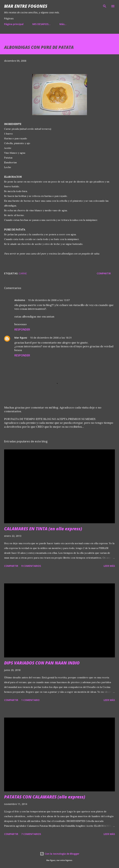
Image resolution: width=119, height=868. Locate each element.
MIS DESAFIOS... (41, 24)
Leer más (109, 566)
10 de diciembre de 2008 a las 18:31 (51, 338)
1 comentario (30, 700)
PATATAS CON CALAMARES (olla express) (45, 797)
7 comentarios (31, 834)
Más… (63, 24)
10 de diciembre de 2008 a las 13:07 (49, 300)
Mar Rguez (21, 338)
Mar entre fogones (26, 6)
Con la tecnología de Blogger (60, 854)
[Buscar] (105, 6)
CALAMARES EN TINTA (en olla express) (43, 529)
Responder (22, 329)
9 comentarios (31, 566)
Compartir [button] (104, 273)
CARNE (23, 273)
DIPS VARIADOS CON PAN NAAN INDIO (42, 663)
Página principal (14, 24)
